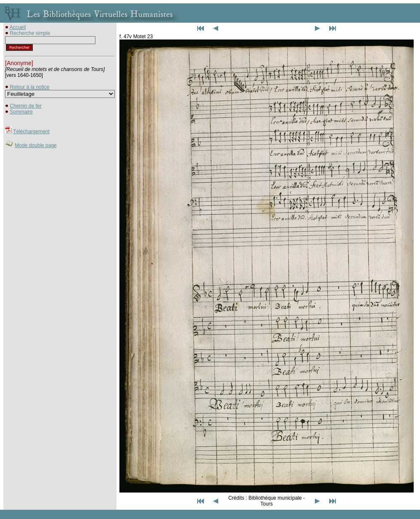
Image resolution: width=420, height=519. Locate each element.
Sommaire (21, 112)
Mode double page (36, 145)
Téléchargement (31, 132)
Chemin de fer (25, 106)
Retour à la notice (29, 87)
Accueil (18, 27)
